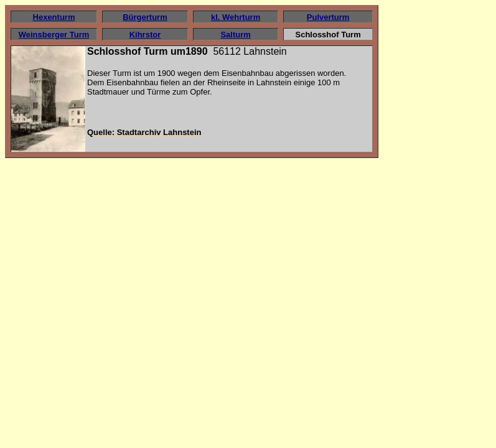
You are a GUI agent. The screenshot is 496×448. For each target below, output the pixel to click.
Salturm (235, 35)
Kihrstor (145, 35)
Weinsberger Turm (54, 35)
